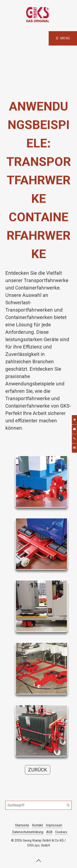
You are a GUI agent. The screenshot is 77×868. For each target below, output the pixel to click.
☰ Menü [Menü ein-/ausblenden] (63, 38)
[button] (38, 770)
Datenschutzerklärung (28, 832)
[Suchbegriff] (38, 805)
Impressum (54, 825)
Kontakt (37, 825)
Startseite (22, 825)
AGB (49, 832)
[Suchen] (68, 805)
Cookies (61, 832)
